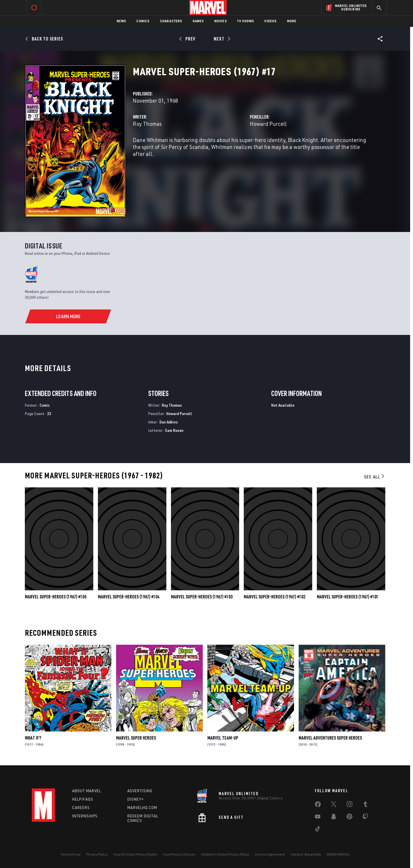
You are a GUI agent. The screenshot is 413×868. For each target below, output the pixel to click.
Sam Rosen (174, 430)
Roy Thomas (147, 124)
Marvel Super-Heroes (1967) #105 (56, 597)
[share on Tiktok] (318, 830)
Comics (143, 21)
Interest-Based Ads (306, 854)
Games (198, 21)
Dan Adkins (169, 422)
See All (375, 477)
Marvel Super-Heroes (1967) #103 (202, 597)
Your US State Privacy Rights (135, 854)
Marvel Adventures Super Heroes (330, 738)
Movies (221, 21)
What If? (33, 738)
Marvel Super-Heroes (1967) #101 (348, 597)
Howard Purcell (268, 124)
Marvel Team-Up (223, 738)
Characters (171, 21)
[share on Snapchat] (334, 818)
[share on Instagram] (349, 805)
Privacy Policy (97, 854)
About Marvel (87, 791)
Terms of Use (70, 854)
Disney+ (136, 799)
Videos (270, 21)
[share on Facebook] (318, 806)
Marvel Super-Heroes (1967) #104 (129, 597)
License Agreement (270, 854)
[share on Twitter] (334, 805)
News (121, 21)
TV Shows (246, 21)
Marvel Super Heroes (136, 738)
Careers (81, 808)
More (292, 21)
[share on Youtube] (318, 818)
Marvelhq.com (142, 808)
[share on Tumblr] (365, 805)
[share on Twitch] (365, 818)
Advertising (140, 791)
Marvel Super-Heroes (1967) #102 (275, 597)
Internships (85, 816)
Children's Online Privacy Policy (225, 854)
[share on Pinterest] (349, 818)
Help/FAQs (83, 799)
